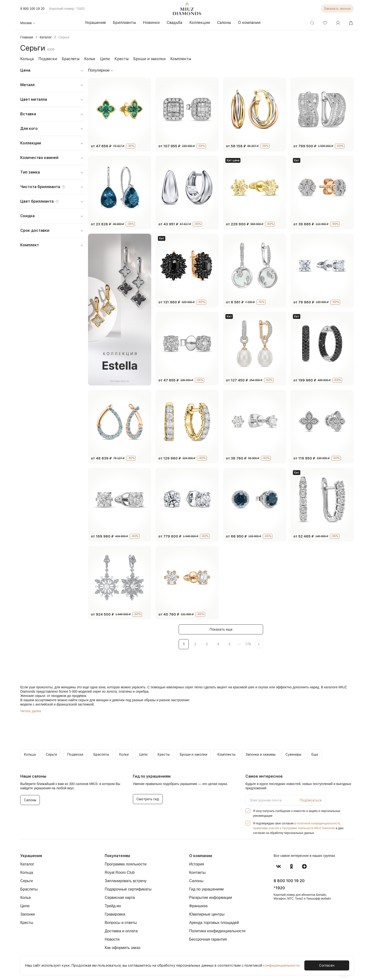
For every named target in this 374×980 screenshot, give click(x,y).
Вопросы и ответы (121, 923)
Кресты (117, 59)
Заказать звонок (338, 9)
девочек (118, 700)
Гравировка (115, 914)
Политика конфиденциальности (217, 931)
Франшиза (198, 906)
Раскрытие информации (211, 898)
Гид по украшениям (206, 889)
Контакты (197, 872)
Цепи (101, 59)
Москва (28, 23)
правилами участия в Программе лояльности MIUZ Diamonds (294, 828)
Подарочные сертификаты (128, 889)
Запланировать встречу (126, 881)
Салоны (196, 881)
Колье (87, 59)
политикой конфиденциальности (318, 823)
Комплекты (173, 59)
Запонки (28, 914)
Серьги (26, 881)
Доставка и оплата (121, 931)
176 (248, 644)
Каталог (27, 864)
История (197, 864)
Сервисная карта (120, 898)
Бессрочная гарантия (208, 939)
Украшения (31, 856)
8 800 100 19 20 (32, 9)
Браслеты (68, 59)
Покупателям (117, 856)
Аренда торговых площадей (214, 923)
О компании (200, 856)
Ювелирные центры (207, 914)
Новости (112, 939)
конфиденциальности (276, 965)
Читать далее (31, 711)
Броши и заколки (143, 59)
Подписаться (312, 800)
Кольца (27, 59)
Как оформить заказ (122, 948)
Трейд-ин (113, 906)
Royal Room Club (120, 872)
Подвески (46, 59)
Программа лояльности (126, 864)
